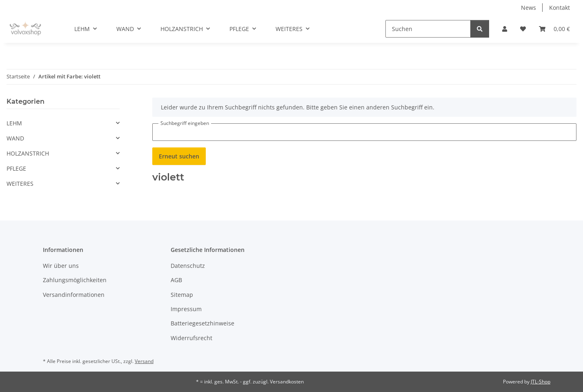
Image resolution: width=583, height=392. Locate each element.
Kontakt (560, 8)
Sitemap (182, 295)
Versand (144, 361)
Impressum (186, 309)
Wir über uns (61, 266)
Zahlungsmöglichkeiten (75, 280)
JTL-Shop (541, 382)
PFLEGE (16, 168)
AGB (176, 280)
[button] (505, 29)
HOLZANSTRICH (28, 153)
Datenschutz (188, 266)
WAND (15, 138)
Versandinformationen (74, 295)
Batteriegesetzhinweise (202, 323)
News (528, 8)
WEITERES (20, 184)
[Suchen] (428, 29)
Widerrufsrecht (191, 338)
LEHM (14, 123)
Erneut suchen (179, 156)
